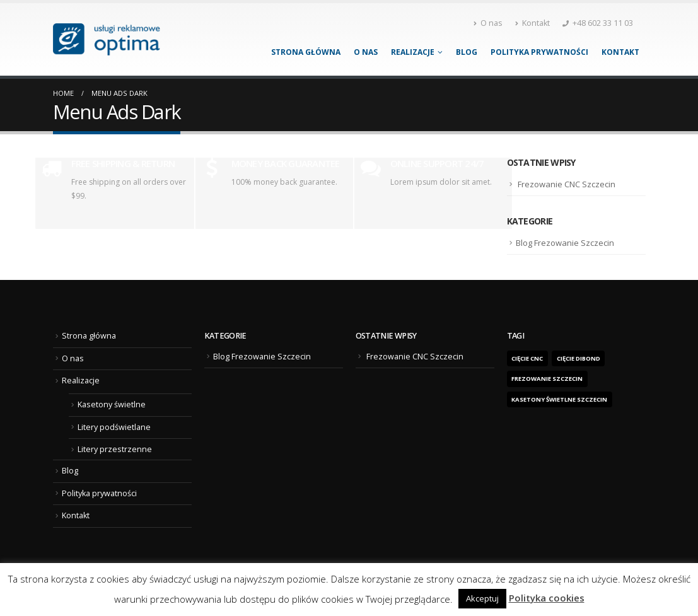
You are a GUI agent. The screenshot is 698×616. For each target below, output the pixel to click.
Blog (467, 52)
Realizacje (413, 52)
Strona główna (306, 52)
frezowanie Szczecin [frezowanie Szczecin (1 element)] (547, 379)
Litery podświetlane (114, 427)
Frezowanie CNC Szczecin (567, 184)
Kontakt (532, 23)
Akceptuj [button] (482, 598)
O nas (488, 23)
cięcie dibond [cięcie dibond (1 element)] (579, 358)
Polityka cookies (547, 598)
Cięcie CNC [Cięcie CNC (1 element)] (527, 358)
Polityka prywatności (539, 52)
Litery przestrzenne (115, 449)
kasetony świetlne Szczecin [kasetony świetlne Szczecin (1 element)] (559, 399)
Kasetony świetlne (112, 404)
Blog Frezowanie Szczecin (565, 243)
